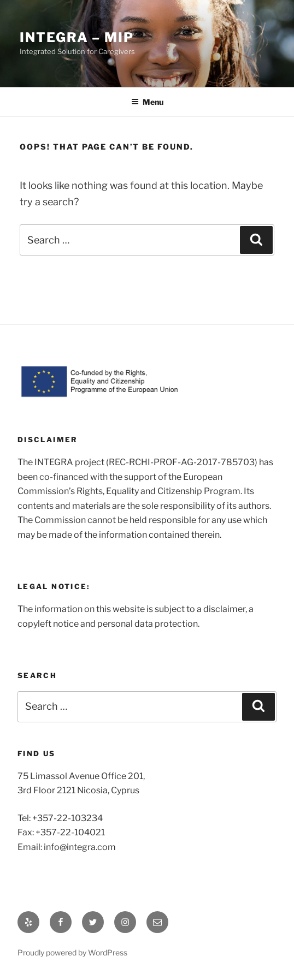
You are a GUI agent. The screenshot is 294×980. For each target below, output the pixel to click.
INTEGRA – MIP (77, 37)
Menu (147, 102)
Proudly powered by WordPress (72, 952)
